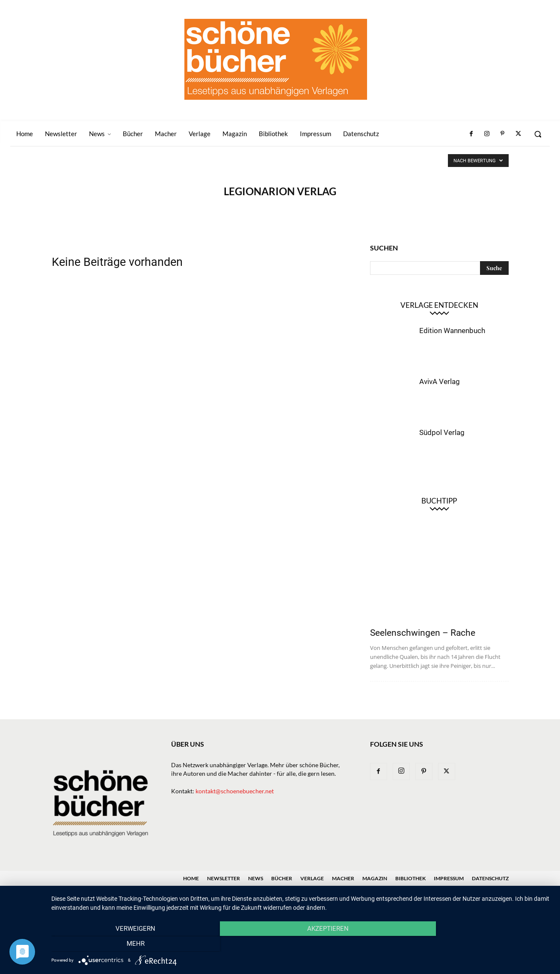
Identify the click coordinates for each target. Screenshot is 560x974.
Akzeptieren (301, 944)
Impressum (449, 878)
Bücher (282, 878)
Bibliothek (410, 878)
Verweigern (126, 944)
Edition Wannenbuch (452, 331)
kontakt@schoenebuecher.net (235, 791)
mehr (477, 944)
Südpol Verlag (442, 432)
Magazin (375, 878)
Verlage (312, 878)
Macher (343, 878)
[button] (538, 134)
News (256, 878)
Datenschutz (490, 878)
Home (191, 878)
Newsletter (224, 878)
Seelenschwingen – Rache (423, 633)
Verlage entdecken (439, 305)
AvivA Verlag (440, 381)
